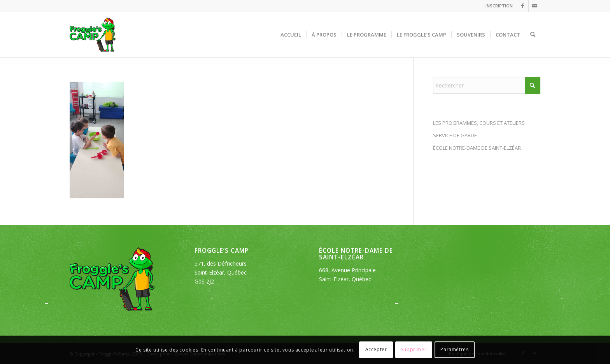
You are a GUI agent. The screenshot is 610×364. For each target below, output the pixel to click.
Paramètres (454, 349)
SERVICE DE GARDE (455, 135)
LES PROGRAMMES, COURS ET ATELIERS (479, 123)
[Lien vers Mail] (535, 6)
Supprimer (414, 349)
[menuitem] (497, 6)
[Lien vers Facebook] (523, 6)
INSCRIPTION (499, 6)
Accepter (376, 349)
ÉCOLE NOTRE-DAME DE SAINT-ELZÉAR (477, 148)
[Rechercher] (533, 35)
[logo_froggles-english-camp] (93, 35)
